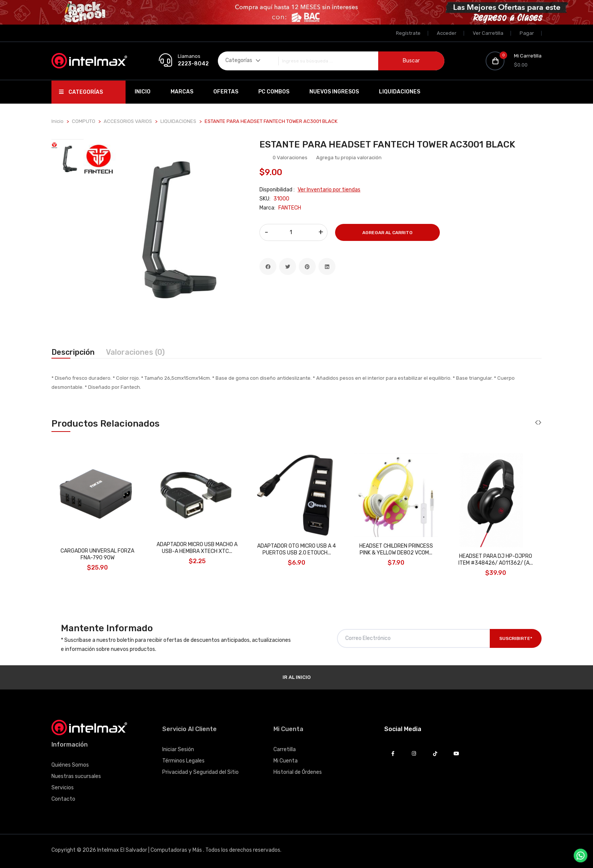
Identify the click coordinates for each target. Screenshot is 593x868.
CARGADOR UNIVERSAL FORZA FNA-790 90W (97, 554)
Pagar (527, 33)
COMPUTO (84, 121)
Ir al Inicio (296, 677)
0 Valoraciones (290, 158)
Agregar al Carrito (387, 233)
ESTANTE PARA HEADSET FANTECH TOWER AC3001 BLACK (387, 144)
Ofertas (226, 92)
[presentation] (536, 423)
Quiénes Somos (70, 765)
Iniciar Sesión (178, 749)
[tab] (68, 157)
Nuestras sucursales (76, 776)
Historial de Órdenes (298, 772)
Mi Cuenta (286, 761)
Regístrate (408, 33)
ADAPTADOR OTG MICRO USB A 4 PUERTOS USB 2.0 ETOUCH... (296, 549)
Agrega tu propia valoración (349, 158)
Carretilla (285, 749)
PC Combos (274, 92)
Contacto (63, 799)
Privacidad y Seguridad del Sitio (200, 772)
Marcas (182, 92)
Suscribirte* (516, 638)
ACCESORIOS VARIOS (128, 121)
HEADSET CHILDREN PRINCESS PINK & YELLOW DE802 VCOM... (396, 549)
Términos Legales (183, 761)
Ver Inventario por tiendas (329, 190)
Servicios (63, 788)
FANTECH (290, 208)
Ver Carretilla (488, 33)
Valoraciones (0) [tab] (135, 352)
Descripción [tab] (73, 352)
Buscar (411, 61)
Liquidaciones (400, 92)
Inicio (143, 92)
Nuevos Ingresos (334, 92)
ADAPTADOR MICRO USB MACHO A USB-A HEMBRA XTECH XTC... (197, 548)
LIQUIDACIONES (178, 121)
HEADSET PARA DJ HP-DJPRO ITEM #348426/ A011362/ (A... (496, 560)
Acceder (447, 33)
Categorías (81, 92)
